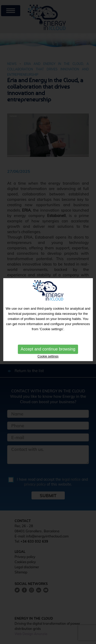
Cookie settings (48, 356)
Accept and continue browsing (48, 349)
